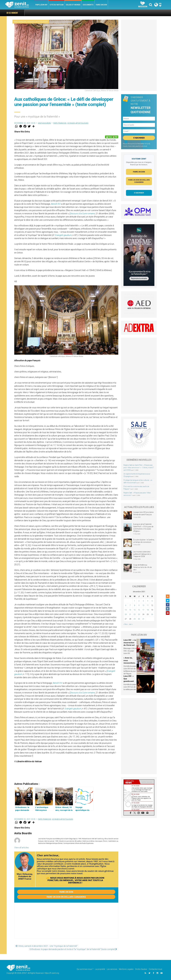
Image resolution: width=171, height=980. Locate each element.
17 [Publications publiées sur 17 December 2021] (143, 610)
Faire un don (101, 5)
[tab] (131, 782)
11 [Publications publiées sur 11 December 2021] (148, 606)
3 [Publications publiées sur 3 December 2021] (143, 601)
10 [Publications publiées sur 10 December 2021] (143, 606)
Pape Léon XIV (41, 5)
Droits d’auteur (141, 969)
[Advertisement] (66, 923)
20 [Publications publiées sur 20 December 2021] (126, 615)
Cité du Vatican (57, 5)
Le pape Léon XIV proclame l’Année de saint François (143, 514)
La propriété (100, 969)
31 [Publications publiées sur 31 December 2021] (143, 620)
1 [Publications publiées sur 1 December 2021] (135, 601)
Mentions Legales (126, 969)
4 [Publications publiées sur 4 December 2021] (148, 601)
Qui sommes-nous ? (85, 969)
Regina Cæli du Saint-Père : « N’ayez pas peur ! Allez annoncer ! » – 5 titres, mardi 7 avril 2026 (139, 468)
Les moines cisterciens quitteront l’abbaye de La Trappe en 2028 (142, 555)
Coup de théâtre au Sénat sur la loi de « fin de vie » (142, 568)
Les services (112, 969)
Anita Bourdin (44, 123)
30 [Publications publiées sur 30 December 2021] (139, 620)
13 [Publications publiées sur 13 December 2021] (126, 610)
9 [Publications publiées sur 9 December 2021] (139, 606)
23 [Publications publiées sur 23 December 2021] (139, 615)
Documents (88, 5)
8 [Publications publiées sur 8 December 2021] (135, 606)
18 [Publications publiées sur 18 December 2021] (148, 610)
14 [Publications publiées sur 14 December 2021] (130, 610)
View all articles (21, 847)
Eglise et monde (73, 5)
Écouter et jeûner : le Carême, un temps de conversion (144, 542)
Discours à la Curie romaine (82, 213)
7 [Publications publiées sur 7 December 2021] (130, 606)
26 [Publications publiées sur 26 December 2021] (152, 615)
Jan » (131, 625)
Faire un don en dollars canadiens (66, 897)
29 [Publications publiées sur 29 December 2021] (135, 620)
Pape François (20, 22)
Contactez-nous (155, 969)
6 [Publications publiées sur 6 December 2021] (126, 606)
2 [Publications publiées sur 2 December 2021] (139, 601)
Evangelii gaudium (63, 235)
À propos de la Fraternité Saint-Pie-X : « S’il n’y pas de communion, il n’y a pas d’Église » (143, 528)
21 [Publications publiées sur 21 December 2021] (130, 615)
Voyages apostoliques (38, 22)
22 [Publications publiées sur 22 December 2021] (135, 615)
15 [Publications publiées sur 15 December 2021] (135, 610)
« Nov (126, 625)
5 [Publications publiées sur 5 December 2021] (152, 601)
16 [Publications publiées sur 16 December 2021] (139, 610)
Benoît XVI (56, 204)
